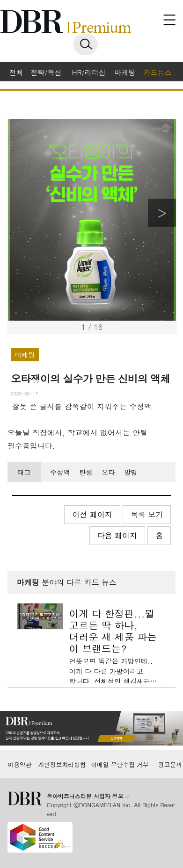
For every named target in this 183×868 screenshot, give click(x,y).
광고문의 (170, 765)
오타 (108, 472)
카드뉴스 (157, 72)
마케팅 (125, 72)
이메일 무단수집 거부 (120, 765)
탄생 (86, 472)
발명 (131, 472)
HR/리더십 (89, 72)
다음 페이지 (117, 535)
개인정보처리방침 (62, 765)
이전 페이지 (92, 514)
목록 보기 (147, 514)
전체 (16, 72)
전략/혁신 (46, 72)
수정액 (60, 472)
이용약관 (19, 765)
